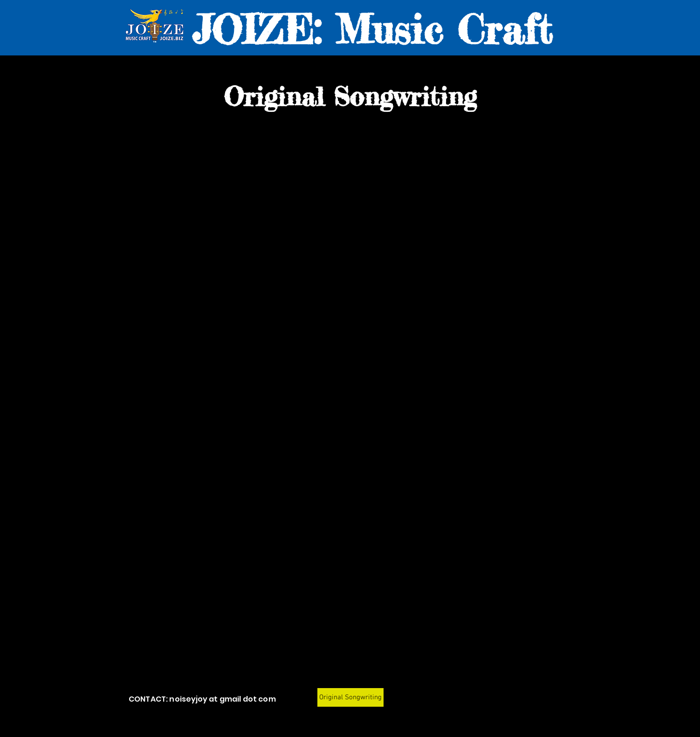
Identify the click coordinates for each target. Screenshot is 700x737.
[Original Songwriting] (350, 697)
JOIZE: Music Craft (372, 29)
